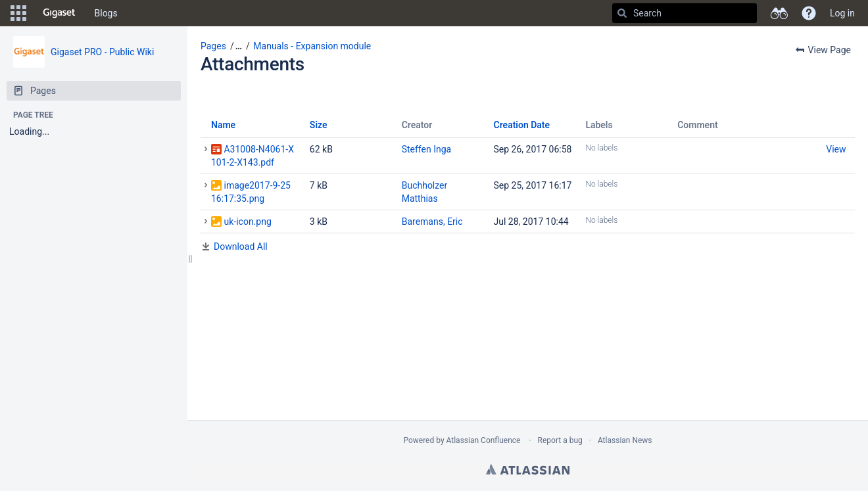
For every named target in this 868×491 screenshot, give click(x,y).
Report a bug (560, 440)
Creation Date (522, 125)
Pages (213, 46)
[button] (18, 13)
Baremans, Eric (432, 222)
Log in (842, 13)
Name (223, 125)
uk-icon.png (247, 222)
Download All (241, 246)
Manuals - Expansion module (312, 46)
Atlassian (528, 469)
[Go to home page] (59, 13)
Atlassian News (625, 440)
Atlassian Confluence (484, 440)
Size (319, 125)
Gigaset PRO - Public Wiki (102, 52)
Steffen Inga (427, 149)
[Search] (622, 13)
